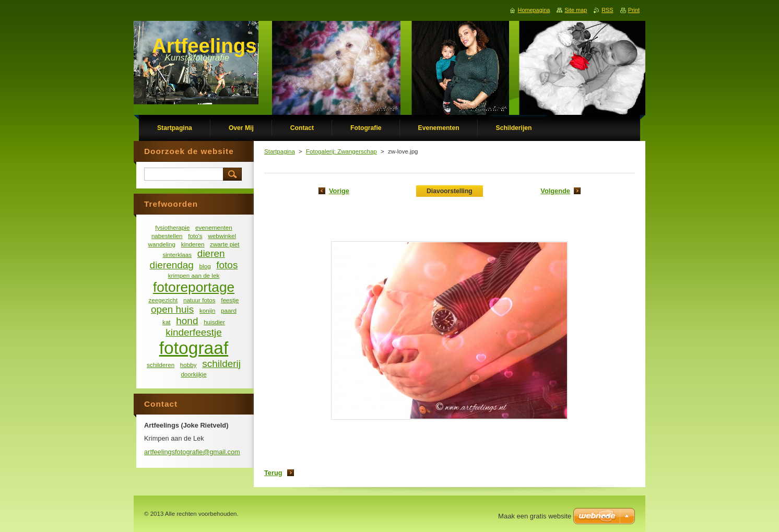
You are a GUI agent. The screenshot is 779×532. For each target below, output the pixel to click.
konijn (207, 310)
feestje (230, 300)
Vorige (339, 191)
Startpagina (280, 151)
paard (229, 310)
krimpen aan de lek (194, 275)
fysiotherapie (172, 227)
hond (187, 321)
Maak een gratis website (535, 516)
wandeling (162, 244)
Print (634, 10)
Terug (273, 473)
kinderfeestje (193, 332)
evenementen (214, 227)
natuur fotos (199, 300)
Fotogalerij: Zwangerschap (341, 151)
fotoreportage (194, 287)
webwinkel (222, 236)
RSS (607, 10)
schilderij (221, 364)
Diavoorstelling (450, 191)
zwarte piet (225, 244)
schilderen (161, 365)
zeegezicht (163, 300)
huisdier (214, 322)
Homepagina (534, 10)
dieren (211, 253)
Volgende (555, 191)
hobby (188, 365)
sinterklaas (177, 255)
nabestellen (167, 236)
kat (167, 322)
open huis (172, 309)
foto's (195, 236)
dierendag (172, 265)
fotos (227, 265)
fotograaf (194, 348)
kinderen (193, 244)
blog (205, 266)
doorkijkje (193, 374)
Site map (576, 10)
